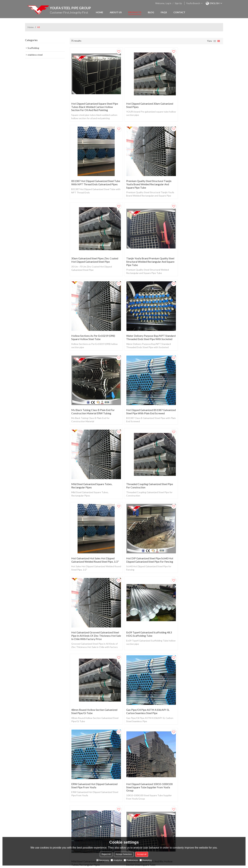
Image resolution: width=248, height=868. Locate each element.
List (215, 41)
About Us (116, 12)
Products (135, 12)
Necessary (103, 860)
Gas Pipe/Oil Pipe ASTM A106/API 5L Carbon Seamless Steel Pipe (196, 476)
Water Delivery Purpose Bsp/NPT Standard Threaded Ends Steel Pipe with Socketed (146, 254)
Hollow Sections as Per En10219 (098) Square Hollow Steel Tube (93, 252)
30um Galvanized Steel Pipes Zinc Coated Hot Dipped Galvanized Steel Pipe (144, 179)
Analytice (116, 860)
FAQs (164, 12)
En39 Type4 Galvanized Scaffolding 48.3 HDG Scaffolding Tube (94, 476)
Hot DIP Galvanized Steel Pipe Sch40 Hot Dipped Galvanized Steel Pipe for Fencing (144, 403)
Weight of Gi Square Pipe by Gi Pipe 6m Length (197, 623)
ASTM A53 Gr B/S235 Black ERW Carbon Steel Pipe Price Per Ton (142, 623)
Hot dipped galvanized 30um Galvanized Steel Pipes (140, 102)
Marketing (146, 860)
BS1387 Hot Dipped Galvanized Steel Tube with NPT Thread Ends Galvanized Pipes (198, 104)
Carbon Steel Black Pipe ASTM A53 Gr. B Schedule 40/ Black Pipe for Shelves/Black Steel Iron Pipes (145, 771)
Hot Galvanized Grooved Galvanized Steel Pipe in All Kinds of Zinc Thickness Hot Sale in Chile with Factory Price (197, 403)
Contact (179, 12)
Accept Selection (124, 854)
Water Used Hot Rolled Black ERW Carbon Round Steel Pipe (194, 694)
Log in (168, 3)
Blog (151, 12)
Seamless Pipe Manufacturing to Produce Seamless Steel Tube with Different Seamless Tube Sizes (194, 771)
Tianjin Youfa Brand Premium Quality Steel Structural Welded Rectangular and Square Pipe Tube (198, 179)
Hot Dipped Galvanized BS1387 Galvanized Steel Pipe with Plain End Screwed (92, 328)
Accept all (142, 854)
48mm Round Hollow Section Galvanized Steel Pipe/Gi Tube (146, 476)
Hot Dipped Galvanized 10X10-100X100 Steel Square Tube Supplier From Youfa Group (146, 549)
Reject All (106, 854)
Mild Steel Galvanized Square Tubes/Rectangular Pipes (191, 548)
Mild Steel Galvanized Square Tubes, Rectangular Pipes (143, 327)
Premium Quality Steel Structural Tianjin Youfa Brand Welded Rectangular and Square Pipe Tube (94, 179)
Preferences (131, 860)
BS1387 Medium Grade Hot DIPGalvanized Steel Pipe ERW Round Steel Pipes (93, 696)
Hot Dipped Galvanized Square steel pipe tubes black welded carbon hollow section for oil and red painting (95, 104)
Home (99, 12)
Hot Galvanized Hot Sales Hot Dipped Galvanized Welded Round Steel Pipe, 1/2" (93, 403)
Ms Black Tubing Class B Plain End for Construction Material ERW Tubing (196, 252)
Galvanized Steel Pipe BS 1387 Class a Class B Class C (145, 694)
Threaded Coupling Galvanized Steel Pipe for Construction (198, 327)
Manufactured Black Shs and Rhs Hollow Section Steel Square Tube (94, 623)
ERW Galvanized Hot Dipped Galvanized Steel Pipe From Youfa (94, 548)
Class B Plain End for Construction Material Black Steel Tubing (91, 769)
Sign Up (178, 3)
